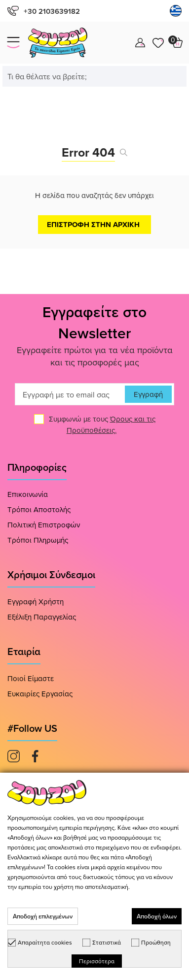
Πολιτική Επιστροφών (44, 525)
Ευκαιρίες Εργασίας (40, 694)
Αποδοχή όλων (157, 916)
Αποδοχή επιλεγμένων (43, 916)
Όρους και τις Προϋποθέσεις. (111, 425)
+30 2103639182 (44, 11)
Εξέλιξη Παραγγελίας (42, 617)
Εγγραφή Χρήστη (36, 602)
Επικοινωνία (28, 494)
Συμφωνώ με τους (102, 425)
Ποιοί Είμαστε (31, 678)
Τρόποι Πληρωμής (38, 540)
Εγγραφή (148, 394)
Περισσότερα (97, 961)
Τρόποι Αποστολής (39, 509)
